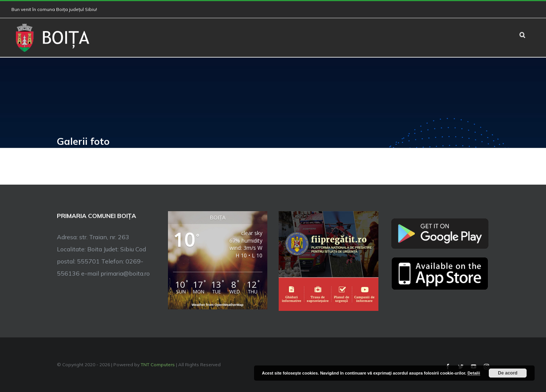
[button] (522, 34)
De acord (508, 373)
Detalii (474, 373)
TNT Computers (158, 365)
